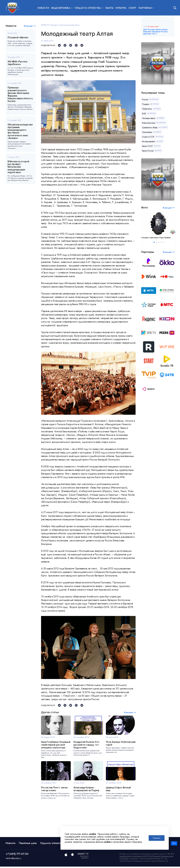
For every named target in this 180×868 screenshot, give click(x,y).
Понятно (157, 838)
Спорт (132, 8)
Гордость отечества (52, 844)
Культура (121, 8)
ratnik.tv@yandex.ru (13, 860)
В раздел (28, 26)
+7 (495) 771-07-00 (17, 855)
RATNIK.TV (45, 25)
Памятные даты (28, 844)
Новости (43, 8)
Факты (109, 8)
